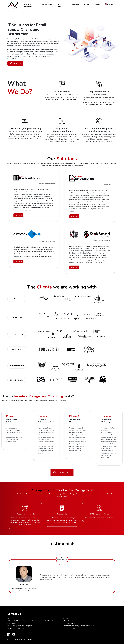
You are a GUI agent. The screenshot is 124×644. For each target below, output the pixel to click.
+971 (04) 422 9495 (17, 628)
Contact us (15, 63)
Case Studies (60, 5)
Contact (97, 4)
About (87, 4)
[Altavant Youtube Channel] (14, 635)
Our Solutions (47, 4)
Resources (75, 4)
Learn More (18, 215)
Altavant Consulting (28, 5)
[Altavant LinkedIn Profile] (9, 635)
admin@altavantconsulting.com (22, 626)
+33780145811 (71, 628)
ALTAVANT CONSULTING (24, 640)
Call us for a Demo (62, 472)
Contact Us (14, 614)
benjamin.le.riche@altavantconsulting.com (81, 626)
